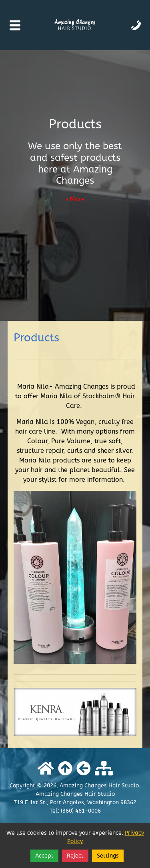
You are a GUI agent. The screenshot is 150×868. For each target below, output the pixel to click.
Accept (44, 856)
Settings (108, 856)
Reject (75, 856)
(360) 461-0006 (81, 811)
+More (75, 200)
